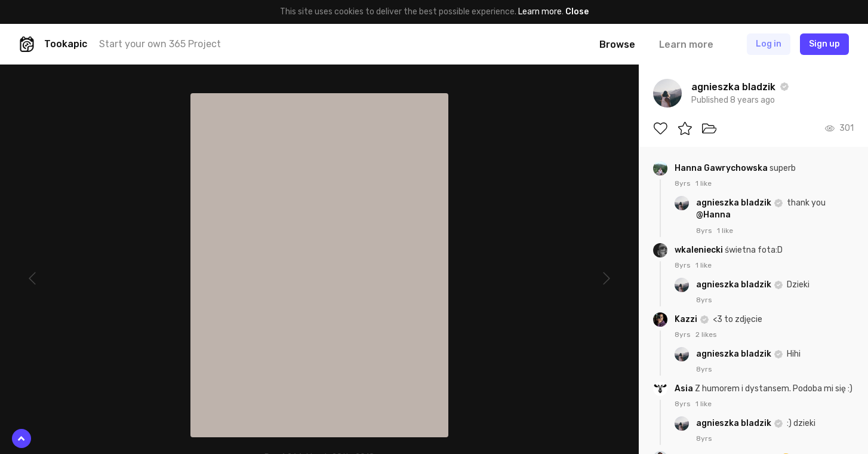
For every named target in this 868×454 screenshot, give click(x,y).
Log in (769, 44)
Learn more (540, 12)
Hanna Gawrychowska (722, 168)
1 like (704, 183)
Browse (617, 45)
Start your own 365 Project (160, 44)
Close (577, 12)
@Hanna (713, 215)
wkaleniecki (700, 250)
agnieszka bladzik (735, 203)
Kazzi (687, 319)
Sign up (824, 44)
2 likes (706, 335)
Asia (685, 389)
